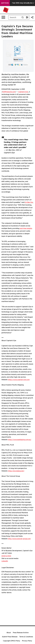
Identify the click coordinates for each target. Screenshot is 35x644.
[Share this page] (32, 17)
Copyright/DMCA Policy (12, 641)
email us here (6, 556)
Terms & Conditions (26, 637)
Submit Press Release (10, 637)
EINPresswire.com (9, 92)
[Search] (14, 17)
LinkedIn (5, 561)
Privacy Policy (27, 641)
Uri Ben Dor (29, 202)
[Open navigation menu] (3, 17)
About (9, 633)
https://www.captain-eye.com (19, 380)
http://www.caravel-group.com (19, 539)
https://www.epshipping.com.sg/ (20, 440)
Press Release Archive (21, 633)
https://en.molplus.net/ (16, 471)
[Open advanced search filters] (27, 17)
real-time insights (26, 228)
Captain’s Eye (23, 92)
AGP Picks (5, 3)
